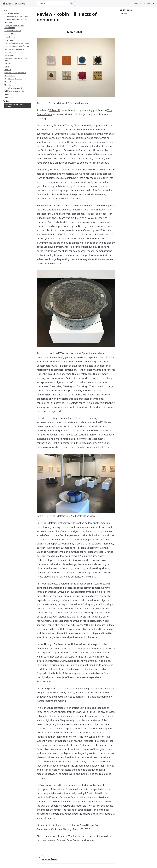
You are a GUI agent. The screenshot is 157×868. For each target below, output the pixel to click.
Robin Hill (55, 110)
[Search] (56, 3)
